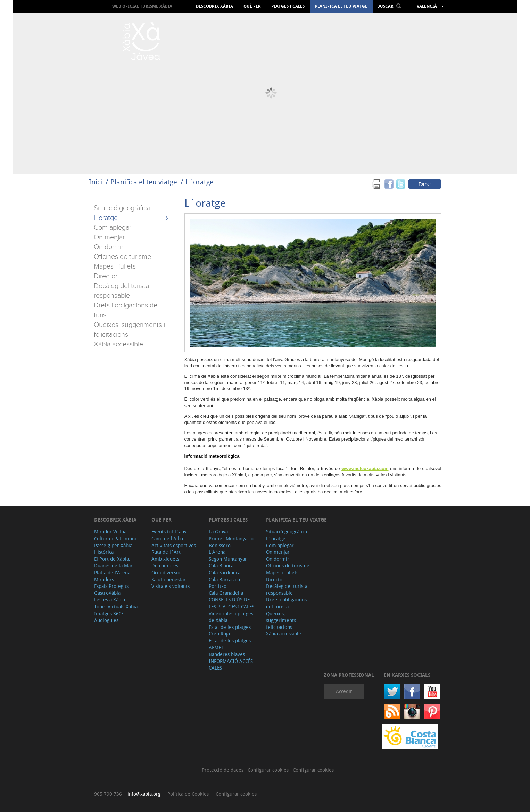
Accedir (344, 691)
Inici (96, 182)
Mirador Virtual (111, 531)
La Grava (218, 531)
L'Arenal (218, 552)
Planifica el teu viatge (341, 6)
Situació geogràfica (122, 208)
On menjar (109, 237)
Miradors (104, 579)
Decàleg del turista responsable (287, 589)
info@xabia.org (144, 794)
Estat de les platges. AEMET (230, 644)
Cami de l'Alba (167, 538)
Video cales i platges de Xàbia (231, 617)
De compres (165, 565)
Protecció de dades (223, 770)
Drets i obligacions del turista (286, 603)
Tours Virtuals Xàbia (116, 606)
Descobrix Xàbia (214, 6)
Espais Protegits (111, 586)
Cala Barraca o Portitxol (224, 583)
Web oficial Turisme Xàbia (142, 6)
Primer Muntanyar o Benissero (231, 542)
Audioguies (106, 620)
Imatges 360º (109, 613)
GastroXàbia (107, 593)
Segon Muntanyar (228, 559)
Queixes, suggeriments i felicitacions (282, 620)
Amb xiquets (165, 559)
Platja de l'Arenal (113, 572)
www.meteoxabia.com (365, 469)
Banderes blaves (227, 654)
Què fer (252, 6)
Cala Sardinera (225, 572)
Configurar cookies (269, 770)
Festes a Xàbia (110, 600)
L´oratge (200, 182)
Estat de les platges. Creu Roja (230, 630)
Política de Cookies (188, 794)
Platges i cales (288, 6)
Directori (106, 276)
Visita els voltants (171, 586)
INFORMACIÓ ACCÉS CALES (231, 665)
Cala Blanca (221, 565)
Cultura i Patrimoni (115, 538)
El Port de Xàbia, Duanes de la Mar (113, 562)
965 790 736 (108, 794)
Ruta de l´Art (166, 552)
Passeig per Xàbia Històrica (113, 549)
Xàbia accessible (118, 344)
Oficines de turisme (122, 257)
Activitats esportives (174, 545)
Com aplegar (113, 228)
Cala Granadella (226, 593)
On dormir (109, 247)
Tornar (425, 184)
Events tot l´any (169, 531)
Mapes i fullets (115, 266)
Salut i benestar (169, 579)
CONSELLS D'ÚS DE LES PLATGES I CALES (231, 603)
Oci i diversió (166, 572)
